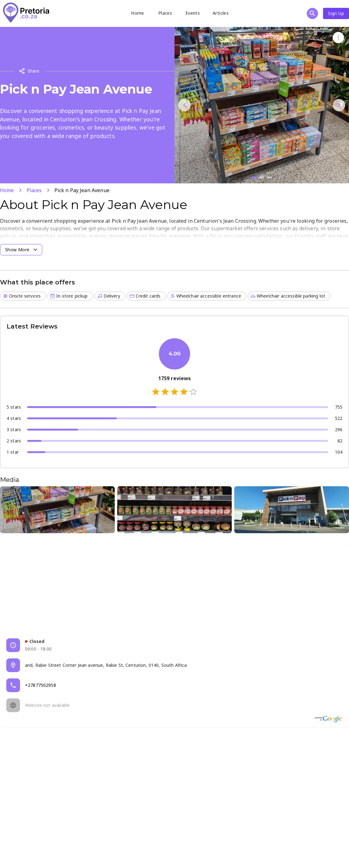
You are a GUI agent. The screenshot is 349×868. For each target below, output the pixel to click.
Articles (221, 13)
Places (165, 13)
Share (29, 71)
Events (193, 13)
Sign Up (336, 13)
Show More (22, 250)
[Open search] (312, 13)
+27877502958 (40, 685)
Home (138, 13)
